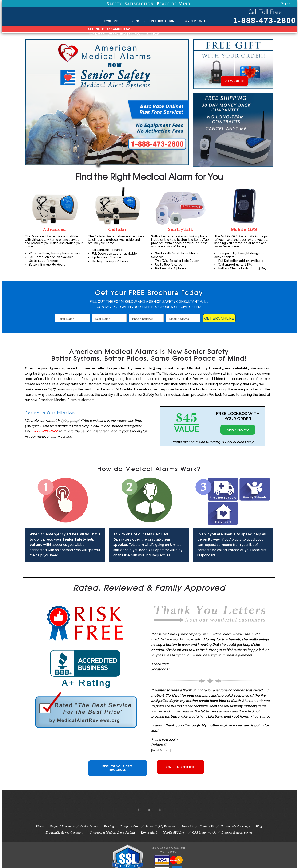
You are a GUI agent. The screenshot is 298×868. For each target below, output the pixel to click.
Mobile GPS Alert (175, 832)
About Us (187, 826)
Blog (259, 826)
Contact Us (207, 826)
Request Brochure (62, 826)
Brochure (163, 21)
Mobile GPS (244, 229)
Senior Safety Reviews (160, 826)
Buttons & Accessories (237, 832)
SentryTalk (181, 229)
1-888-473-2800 (265, 21)
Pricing (134, 21)
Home (40, 826)
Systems (111, 21)
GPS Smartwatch (204, 832)
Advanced (54, 229)
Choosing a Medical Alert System (112, 832)
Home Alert (149, 832)
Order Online (89, 826)
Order (197, 21)
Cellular (118, 229)
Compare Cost (130, 826)
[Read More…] (161, 750)
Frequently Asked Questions (65, 832)
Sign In (286, 3)
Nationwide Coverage (235, 826)
